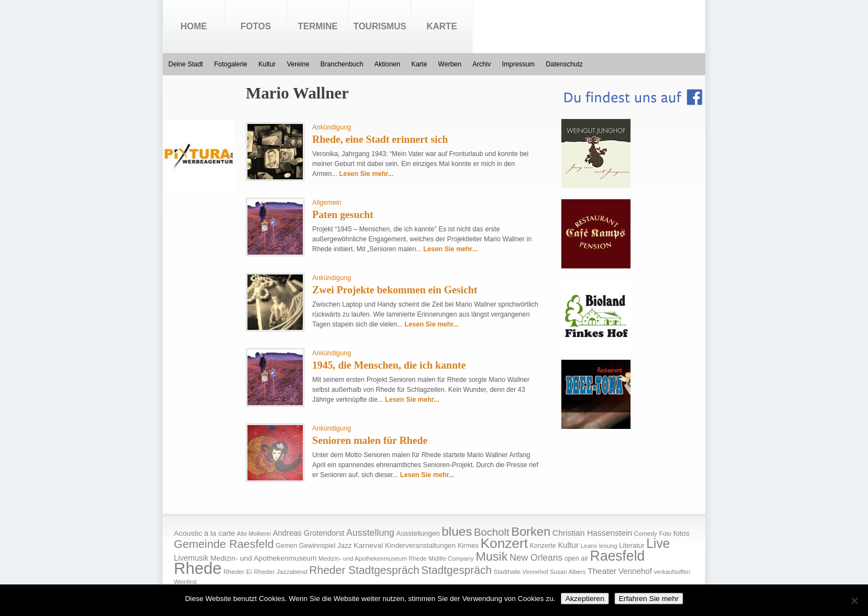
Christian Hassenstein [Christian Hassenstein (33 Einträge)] (592, 533)
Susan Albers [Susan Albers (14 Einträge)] (568, 572)
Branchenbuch (342, 64)
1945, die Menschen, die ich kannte (389, 365)
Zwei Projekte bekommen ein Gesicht (395, 290)
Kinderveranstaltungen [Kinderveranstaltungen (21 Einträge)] (420, 545)
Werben (450, 64)
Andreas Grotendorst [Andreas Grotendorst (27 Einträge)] (309, 533)
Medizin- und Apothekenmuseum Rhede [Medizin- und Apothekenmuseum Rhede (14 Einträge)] (372, 558)
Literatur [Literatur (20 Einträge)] (632, 546)
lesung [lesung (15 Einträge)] (608, 546)
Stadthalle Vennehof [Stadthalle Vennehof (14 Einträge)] (521, 572)
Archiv (481, 64)
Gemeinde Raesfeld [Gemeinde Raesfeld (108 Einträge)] (224, 544)
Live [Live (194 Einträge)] (658, 543)
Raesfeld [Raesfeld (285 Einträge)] (618, 556)
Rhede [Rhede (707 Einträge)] (198, 568)
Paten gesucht (343, 214)
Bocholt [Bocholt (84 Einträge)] (492, 532)
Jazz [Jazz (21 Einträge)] (344, 545)
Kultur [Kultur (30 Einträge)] (569, 545)
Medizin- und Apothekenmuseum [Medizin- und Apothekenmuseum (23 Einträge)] (263, 558)
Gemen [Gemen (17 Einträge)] (286, 546)
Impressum (518, 64)
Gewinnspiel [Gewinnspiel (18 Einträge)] (317, 546)
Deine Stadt (186, 64)
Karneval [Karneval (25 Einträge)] (368, 545)
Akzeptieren (585, 599)
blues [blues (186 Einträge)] (457, 531)
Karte (441, 26)
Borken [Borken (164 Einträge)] (531, 532)
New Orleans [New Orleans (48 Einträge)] (536, 558)
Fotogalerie (231, 64)
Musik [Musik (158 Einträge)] (492, 557)
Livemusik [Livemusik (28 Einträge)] (191, 558)
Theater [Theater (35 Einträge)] (602, 571)
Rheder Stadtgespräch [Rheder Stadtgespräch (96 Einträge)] (365, 570)
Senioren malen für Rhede (370, 440)
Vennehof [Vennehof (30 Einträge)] (635, 571)
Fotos (256, 26)
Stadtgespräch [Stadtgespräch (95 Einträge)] (456, 570)
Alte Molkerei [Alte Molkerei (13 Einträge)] (254, 534)
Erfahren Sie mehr (649, 599)
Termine (318, 26)
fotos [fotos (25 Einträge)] (681, 533)
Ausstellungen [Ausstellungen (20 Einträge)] (418, 534)
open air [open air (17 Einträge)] (577, 558)
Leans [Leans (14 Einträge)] (589, 546)
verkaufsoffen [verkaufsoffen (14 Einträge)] (672, 572)
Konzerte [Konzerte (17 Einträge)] (543, 546)
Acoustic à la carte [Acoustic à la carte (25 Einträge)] (204, 533)
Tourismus (380, 26)
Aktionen (387, 64)
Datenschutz (564, 64)
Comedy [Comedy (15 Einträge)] (645, 534)
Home (194, 26)
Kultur (267, 64)
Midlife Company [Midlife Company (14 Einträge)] (451, 558)
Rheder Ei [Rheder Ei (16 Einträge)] (238, 572)
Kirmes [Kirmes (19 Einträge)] (468, 546)
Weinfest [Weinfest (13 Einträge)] (185, 582)
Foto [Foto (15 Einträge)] (665, 534)
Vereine (298, 64)
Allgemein (327, 203)
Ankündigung (332, 127)
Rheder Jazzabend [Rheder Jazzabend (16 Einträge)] (280, 572)
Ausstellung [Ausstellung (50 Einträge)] (371, 533)
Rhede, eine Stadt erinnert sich (380, 139)
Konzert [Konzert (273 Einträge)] (504, 543)
